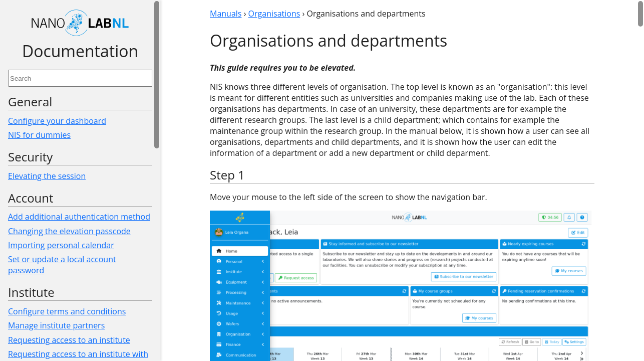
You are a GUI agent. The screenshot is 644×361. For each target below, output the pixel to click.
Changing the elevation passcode (69, 231)
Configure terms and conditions (67, 311)
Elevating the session (47, 176)
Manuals (226, 14)
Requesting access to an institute (69, 340)
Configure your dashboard (57, 121)
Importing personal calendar (61, 245)
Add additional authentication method (79, 217)
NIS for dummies (39, 135)
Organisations (274, 14)
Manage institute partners (56, 325)
